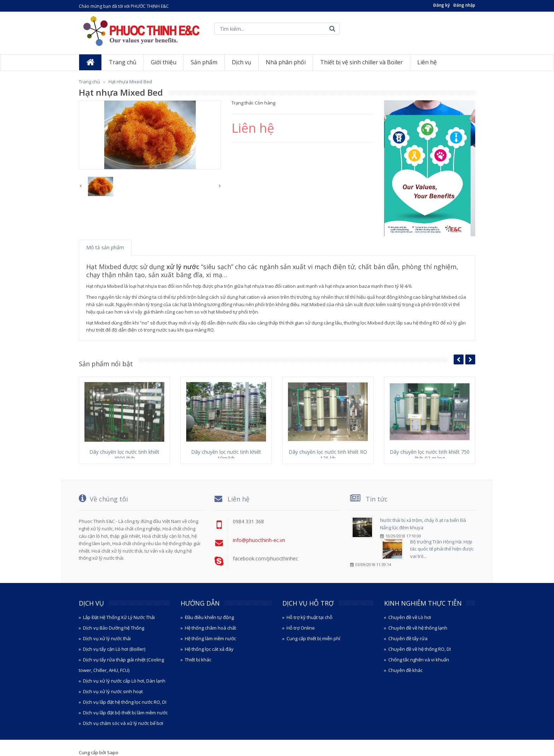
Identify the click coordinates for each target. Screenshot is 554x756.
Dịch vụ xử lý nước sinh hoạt (113, 691)
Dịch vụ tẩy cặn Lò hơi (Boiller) (114, 649)
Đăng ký (441, 5)
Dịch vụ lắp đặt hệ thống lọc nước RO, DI (125, 702)
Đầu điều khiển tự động (209, 617)
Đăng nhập (464, 5)
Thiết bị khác (198, 660)
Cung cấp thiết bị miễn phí (313, 638)
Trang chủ (89, 82)
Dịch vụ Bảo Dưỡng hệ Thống (114, 628)
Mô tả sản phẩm (105, 247)
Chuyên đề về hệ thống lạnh (418, 628)
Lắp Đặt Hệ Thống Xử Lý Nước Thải (119, 617)
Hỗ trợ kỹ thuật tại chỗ (310, 617)
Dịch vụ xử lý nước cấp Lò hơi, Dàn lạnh (124, 681)
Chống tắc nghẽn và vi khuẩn (419, 660)
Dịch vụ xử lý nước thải (107, 638)
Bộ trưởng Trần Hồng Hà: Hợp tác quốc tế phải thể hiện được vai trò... (442, 549)
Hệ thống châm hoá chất (210, 628)
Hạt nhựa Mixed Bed (130, 82)
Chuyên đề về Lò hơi (410, 617)
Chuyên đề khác (405, 670)
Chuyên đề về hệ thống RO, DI (420, 649)
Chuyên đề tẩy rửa (408, 638)
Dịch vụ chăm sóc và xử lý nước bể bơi (123, 723)
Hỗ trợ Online (301, 628)
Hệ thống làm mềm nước (210, 638)
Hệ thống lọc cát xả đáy (209, 649)
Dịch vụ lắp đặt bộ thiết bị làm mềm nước (125, 713)
